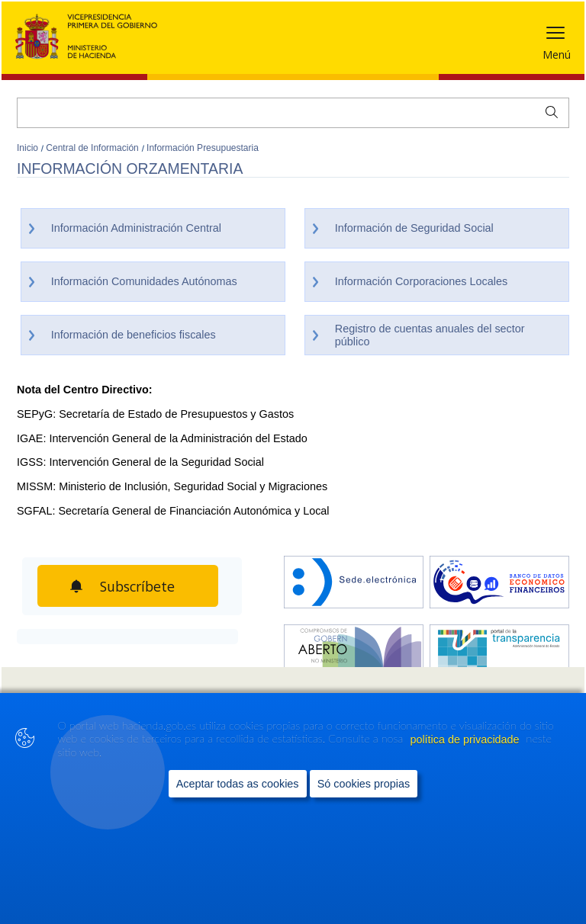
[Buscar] (293, 113)
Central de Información (93, 148)
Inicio (29, 148)
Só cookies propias (364, 784)
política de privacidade (466, 740)
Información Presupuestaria (203, 148)
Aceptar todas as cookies (238, 784)
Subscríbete (141, 586)
